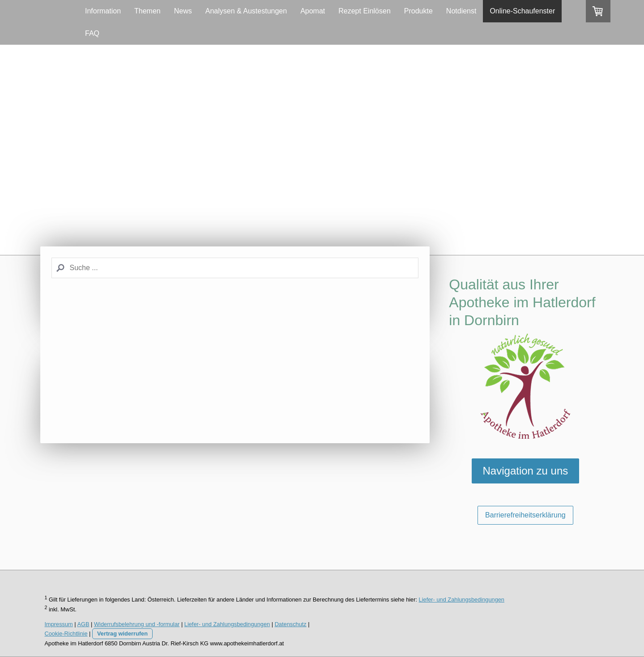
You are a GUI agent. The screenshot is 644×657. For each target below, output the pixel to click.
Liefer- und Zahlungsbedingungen (462, 600)
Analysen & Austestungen (246, 11)
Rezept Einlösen (365, 11)
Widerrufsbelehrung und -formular (137, 624)
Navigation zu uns (526, 471)
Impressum (59, 624)
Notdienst (461, 11)
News (183, 11)
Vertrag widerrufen (122, 634)
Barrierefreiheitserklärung (525, 515)
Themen (147, 11)
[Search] (235, 268)
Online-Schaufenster (522, 11)
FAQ (92, 33)
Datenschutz (291, 624)
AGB (83, 624)
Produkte (418, 11)
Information (103, 11)
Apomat (313, 11)
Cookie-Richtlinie (66, 634)
